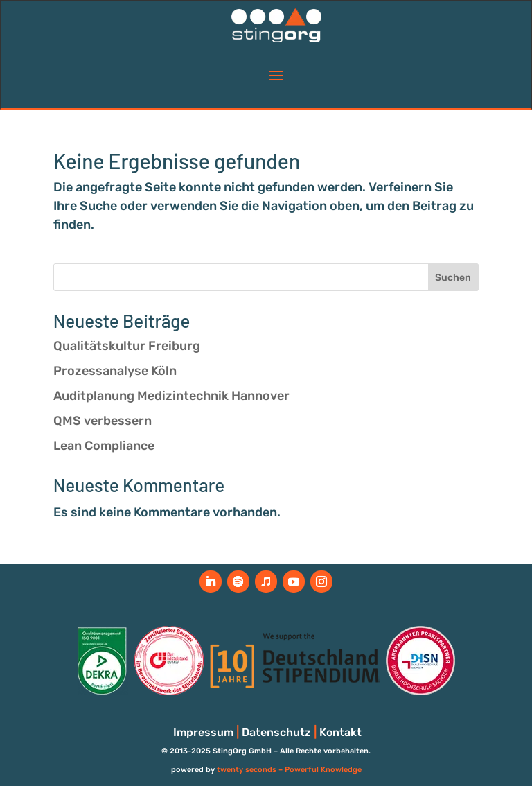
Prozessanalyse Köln (115, 371)
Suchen (453, 278)
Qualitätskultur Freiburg (127, 346)
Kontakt (340, 732)
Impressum (203, 732)
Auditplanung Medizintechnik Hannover (171, 396)
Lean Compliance (104, 446)
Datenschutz (276, 732)
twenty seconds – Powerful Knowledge (289, 770)
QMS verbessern (103, 421)
